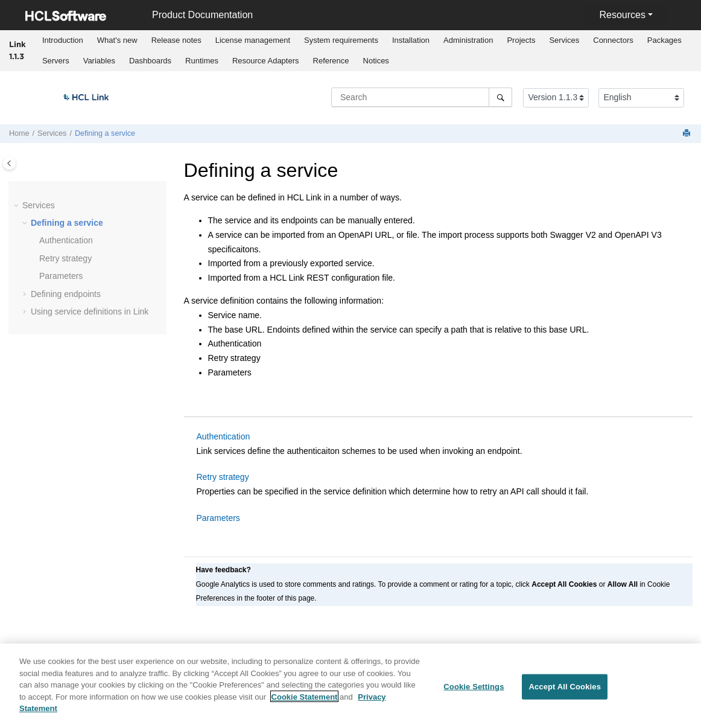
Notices (376, 61)
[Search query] (422, 97)
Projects (521, 40)
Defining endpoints (66, 294)
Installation (411, 40)
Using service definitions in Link (90, 311)
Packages (665, 40)
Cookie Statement (305, 704)
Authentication (66, 240)
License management (253, 40)
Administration (468, 40)
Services (564, 40)
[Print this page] (688, 134)
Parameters (61, 276)
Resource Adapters (266, 61)
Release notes (176, 40)
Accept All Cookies (565, 693)
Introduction (63, 40)
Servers (56, 61)
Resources (622, 15)
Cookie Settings (474, 693)
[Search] (500, 97)
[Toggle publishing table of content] (9, 163)
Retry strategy (65, 258)
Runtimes (202, 61)
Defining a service (105, 133)
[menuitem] (62, 40)
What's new (117, 40)
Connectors (613, 40)
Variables (99, 61)
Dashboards (150, 61)
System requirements (341, 40)
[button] (17, 206)
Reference (331, 61)
